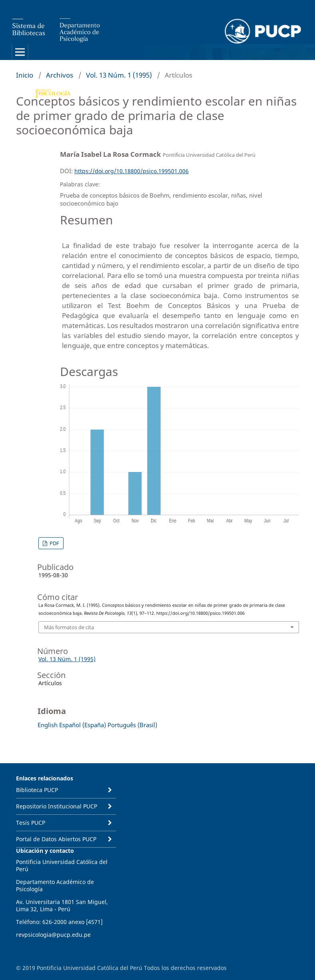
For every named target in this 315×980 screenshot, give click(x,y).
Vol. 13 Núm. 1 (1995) (119, 75)
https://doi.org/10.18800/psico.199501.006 (132, 171)
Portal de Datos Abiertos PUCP (56, 839)
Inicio (25, 75)
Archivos (60, 75)
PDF (54, 543)
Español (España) (83, 725)
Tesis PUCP (31, 823)
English (48, 725)
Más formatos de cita (69, 627)
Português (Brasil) (132, 725)
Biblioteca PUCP (37, 790)
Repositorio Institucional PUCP (57, 806)
